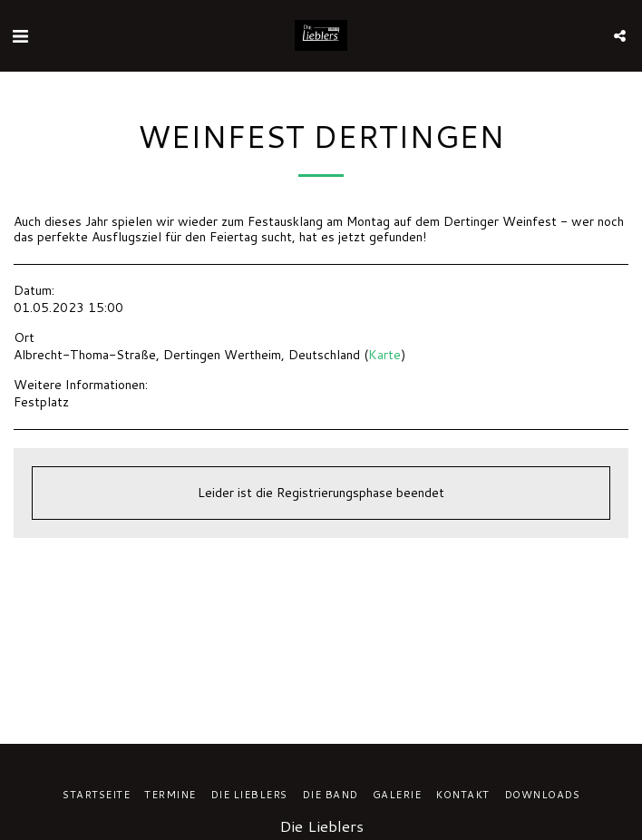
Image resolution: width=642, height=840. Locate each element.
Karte (384, 355)
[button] (20, 35)
